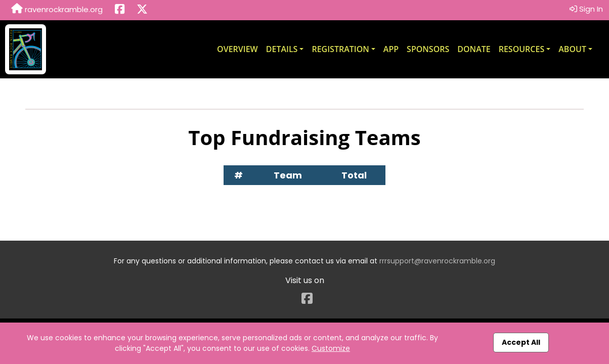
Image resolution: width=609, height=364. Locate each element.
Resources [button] (522, 49)
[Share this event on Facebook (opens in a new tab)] (120, 10)
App (391, 49)
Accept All (521, 342)
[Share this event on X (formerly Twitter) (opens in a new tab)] (142, 10)
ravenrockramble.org (57, 9)
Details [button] (282, 49)
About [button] (572, 49)
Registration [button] (340, 49)
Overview (237, 49)
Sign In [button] (586, 9)
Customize (331, 348)
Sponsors (428, 49)
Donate (474, 49)
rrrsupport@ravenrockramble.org (437, 261)
